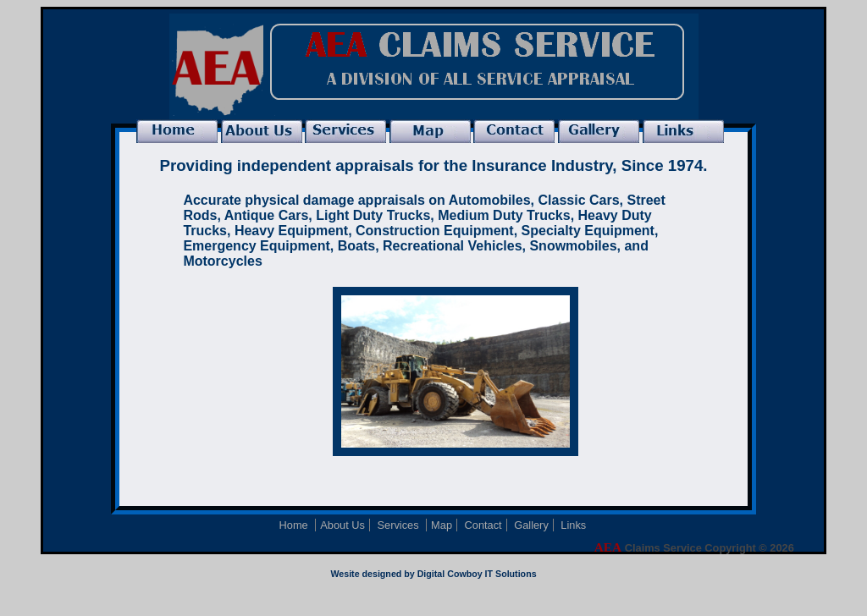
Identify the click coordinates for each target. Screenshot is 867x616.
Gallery (531, 525)
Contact (483, 525)
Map (442, 525)
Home (295, 525)
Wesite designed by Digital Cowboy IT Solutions (433, 574)
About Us (342, 525)
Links (573, 525)
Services (399, 525)
